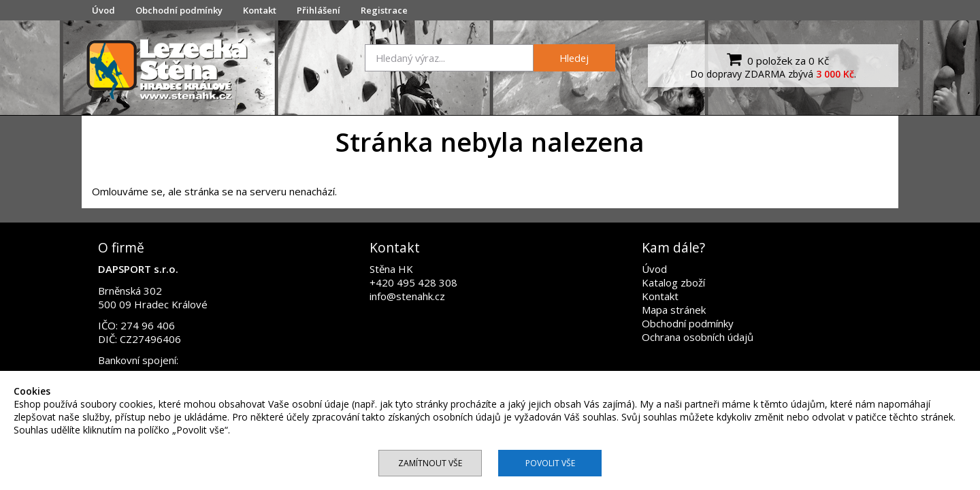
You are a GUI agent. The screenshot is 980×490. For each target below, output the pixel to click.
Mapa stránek (674, 310)
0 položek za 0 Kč (776, 59)
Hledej (574, 58)
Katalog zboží (673, 282)
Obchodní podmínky (179, 10)
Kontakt (260, 10)
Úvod (103, 10)
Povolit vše (550, 463)
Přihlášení (318, 10)
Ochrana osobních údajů (698, 337)
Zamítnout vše (430, 463)
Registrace (384, 10)
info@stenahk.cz (407, 296)
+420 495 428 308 (413, 282)
